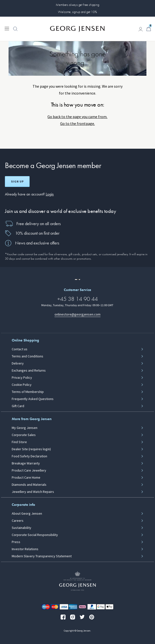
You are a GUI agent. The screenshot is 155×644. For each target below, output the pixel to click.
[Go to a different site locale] (77, 279)
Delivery (18, 364)
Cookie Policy (22, 385)
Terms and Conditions (28, 356)
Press (16, 542)
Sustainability (22, 528)
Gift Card (18, 406)
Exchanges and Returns (29, 371)
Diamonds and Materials (29, 485)
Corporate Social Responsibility (35, 535)
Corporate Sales (24, 435)
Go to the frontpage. (77, 124)
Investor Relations (25, 549)
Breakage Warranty (26, 463)
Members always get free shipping (77, 5)
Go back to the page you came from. (77, 117)
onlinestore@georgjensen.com (77, 314)
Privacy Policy (22, 378)
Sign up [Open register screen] (17, 182)
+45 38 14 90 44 (77, 299)
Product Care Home (26, 478)
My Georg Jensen (25, 428)
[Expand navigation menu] (7, 28)
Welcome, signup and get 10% (77, 12)
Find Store (19, 442)
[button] (15, 31)
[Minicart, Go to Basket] (149, 29)
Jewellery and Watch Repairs (33, 492)
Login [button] (50, 194)
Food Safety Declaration (29, 456)
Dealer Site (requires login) (31, 449)
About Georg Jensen (27, 514)
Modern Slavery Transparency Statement (42, 556)
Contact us (20, 349)
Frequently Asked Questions (33, 399)
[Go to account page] (141, 29)
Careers (18, 521)
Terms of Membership (28, 392)
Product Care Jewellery (29, 471)
